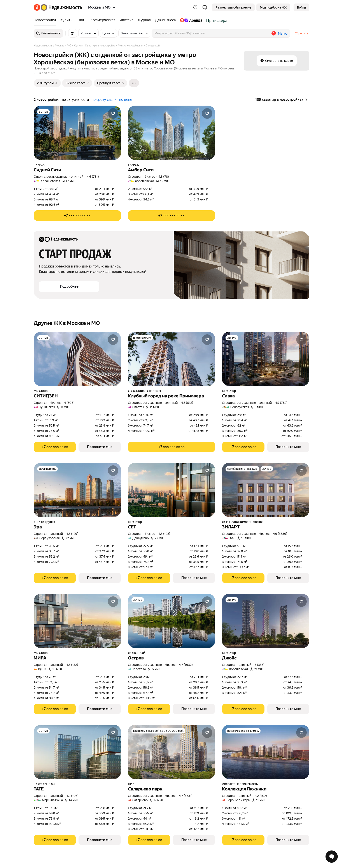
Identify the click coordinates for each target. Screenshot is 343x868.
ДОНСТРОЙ (137, 653)
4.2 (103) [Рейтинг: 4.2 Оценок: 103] (72, 796)
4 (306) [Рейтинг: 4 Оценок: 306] (69, 403)
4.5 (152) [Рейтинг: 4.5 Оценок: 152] (72, 665)
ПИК (131, 784)
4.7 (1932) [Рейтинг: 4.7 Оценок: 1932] (186, 665)
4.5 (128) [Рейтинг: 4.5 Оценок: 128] (164, 534)
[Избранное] (195, 7)
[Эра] (77, 490)
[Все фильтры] (73, 33)
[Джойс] (266, 621)
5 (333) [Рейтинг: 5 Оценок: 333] (260, 665)
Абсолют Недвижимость (240, 784)
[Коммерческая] (103, 20)
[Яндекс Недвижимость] (61, 7)
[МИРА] (77, 621)
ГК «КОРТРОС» (45, 784)
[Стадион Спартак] (216, 20)
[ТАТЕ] (77, 752)
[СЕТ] (172, 490)
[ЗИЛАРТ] (266, 490)
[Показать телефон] (77, 216)
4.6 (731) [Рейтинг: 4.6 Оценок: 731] (93, 177)
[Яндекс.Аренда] (191, 20)
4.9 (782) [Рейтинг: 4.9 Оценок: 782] (281, 403)
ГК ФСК (39, 165)
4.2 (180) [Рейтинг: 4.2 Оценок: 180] (261, 796)
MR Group (41, 391)
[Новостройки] (46, 20)
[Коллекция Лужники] (266, 752)
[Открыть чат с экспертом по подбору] (332, 857)
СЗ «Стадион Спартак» (144, 391)
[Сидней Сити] (77, 133)
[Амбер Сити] (172, 133)
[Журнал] (144, 20)
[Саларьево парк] (172, 752)
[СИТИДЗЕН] (77, 359)
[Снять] (81, 20)
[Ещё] (134, 83)
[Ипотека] (126, 20)
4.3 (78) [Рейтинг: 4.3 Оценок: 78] (164, 177)
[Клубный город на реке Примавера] (172, 359)
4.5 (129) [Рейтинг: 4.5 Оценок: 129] (72, 534)
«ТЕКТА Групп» (44, 522)
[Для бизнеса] (165, 20)
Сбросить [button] (301, 33)
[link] (301, 7)
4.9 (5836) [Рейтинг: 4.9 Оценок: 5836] (280, 534)
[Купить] (66, 20)
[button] (205, 7)
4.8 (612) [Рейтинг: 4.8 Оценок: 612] (187, 403)
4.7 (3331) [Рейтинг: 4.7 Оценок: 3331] (186, 796)
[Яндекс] (37, 7)
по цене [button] (126, 100)
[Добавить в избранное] (113, 113)
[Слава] (266, 359)
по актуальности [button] (75, 100)
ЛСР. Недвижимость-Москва (243, 522)
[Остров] (172, 621)
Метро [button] (283, 34)
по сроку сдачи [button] (104, 100)
